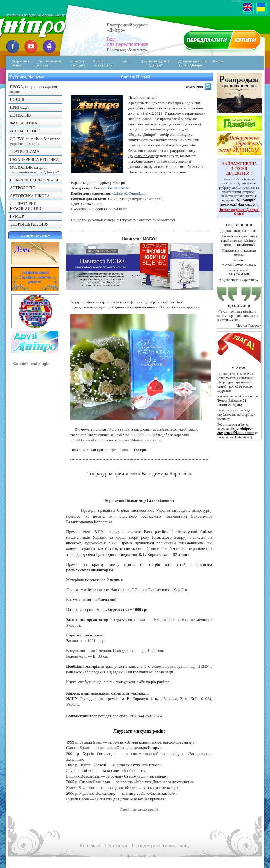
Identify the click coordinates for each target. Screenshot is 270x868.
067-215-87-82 (118, 188)
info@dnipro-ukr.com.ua (89, 440)
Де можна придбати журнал (193, 63)
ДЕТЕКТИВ (20, 115)
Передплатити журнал (221, 41)
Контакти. (91, 845)
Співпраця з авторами (78, 63)
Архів (126, 61)
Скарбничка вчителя (20, 63)
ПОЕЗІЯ (17, 99)
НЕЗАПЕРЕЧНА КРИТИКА (34, 159)
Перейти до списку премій (139, 809)
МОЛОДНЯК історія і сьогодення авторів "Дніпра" (34, 170)
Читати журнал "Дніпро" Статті (239, 212)
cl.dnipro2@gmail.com (130, 193)
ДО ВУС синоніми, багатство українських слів (35, 141)
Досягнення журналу (156, 63)
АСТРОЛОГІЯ (22, 188)
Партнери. (117, 845)
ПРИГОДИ (19, 107)
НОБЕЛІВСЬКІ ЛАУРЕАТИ (34, 180)
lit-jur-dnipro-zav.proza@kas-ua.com (239, 202)
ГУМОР (17, 216)
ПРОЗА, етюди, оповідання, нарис (34, 89)
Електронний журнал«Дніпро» (127, 27)
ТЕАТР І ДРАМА (25, 152)
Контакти (216, 63)
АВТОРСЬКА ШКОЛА (30, 196)
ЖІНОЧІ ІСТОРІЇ (25, 131)
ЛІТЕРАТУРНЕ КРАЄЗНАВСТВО (26, 206)
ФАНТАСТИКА (24, 123)
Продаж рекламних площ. (161, 845)
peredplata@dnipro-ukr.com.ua (138, 440)
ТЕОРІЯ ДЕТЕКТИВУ (29, 224)
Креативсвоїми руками (104, 63)
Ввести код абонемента (127, 50)
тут (173, 220)
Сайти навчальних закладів (50, 63)
